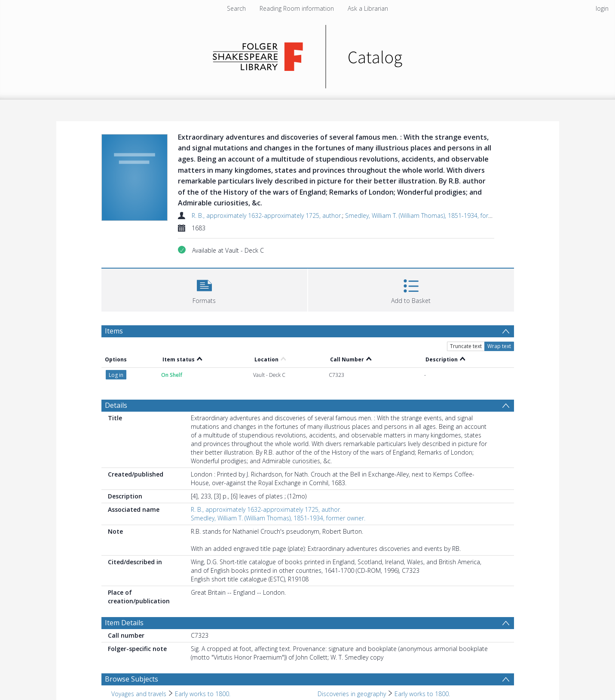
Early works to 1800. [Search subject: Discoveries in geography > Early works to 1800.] (422, 694)
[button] (204, 289)
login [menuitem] (602, 8)
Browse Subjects (132, 679)
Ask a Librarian (368, 8)
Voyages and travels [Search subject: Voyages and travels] (139, 694)
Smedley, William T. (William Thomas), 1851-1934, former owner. (432, 216)
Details (116, 405)
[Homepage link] (307, 54)
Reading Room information (297, 8)
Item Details (124, 623)
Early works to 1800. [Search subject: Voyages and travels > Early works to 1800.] (203, 694)
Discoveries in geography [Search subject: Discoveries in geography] (352, 694)
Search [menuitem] (236, 8)
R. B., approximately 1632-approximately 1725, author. (267, 216)
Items (114, 331)
